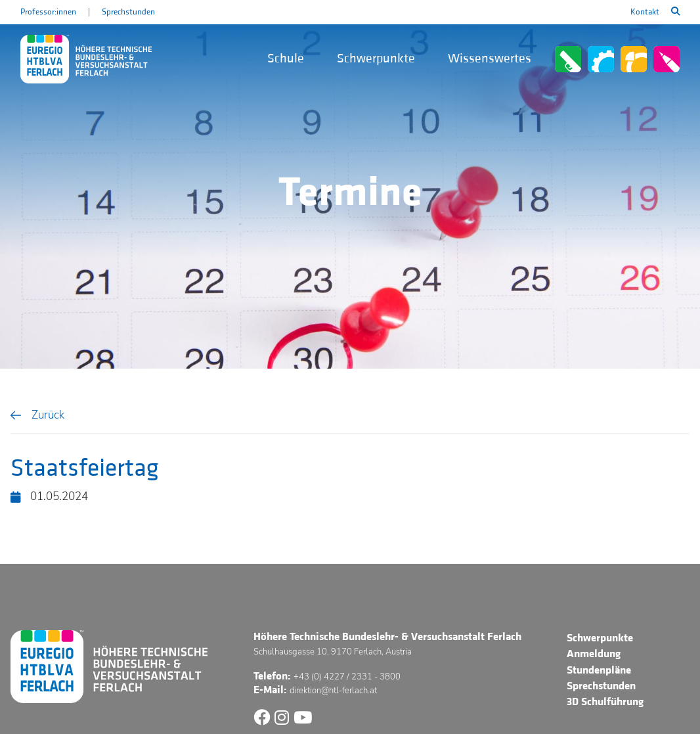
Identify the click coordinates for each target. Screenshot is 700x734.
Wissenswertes (490, 58)
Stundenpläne (599, 670)
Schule (286, 58)
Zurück (48, 415)
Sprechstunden (128, 12)
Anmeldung (594, 654)
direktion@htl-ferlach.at (333, 690)
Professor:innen (48, 12)
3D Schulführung (605, 702)
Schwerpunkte (376, 58)
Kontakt (645, 12)
